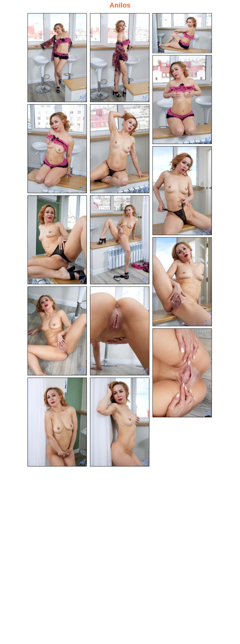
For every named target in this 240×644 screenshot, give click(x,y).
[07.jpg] (182, 191)
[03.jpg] (182, 33)
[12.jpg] (120, 331)
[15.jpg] (120, 422)
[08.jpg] (57, 240)
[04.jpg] (182, 100)
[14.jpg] (57, 422)
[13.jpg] (182, 373)
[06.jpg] (120, 149)
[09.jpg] (120, 240)
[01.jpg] (57, 58)
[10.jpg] (182, 282)
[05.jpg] (57, 149)
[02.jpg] (120, 58)
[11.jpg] (57, 331)
